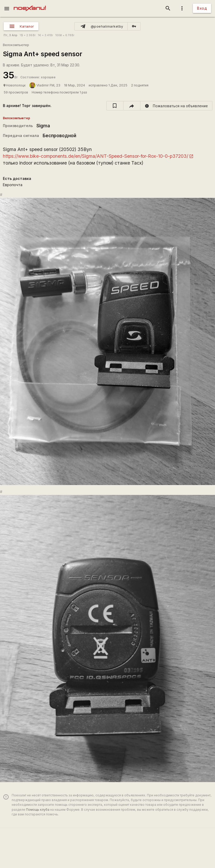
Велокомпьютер (16, 45)
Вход (202, 8)
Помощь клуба (38, 810)
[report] (176, 106)
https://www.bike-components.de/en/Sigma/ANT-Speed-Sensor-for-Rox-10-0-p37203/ (96, 156)
